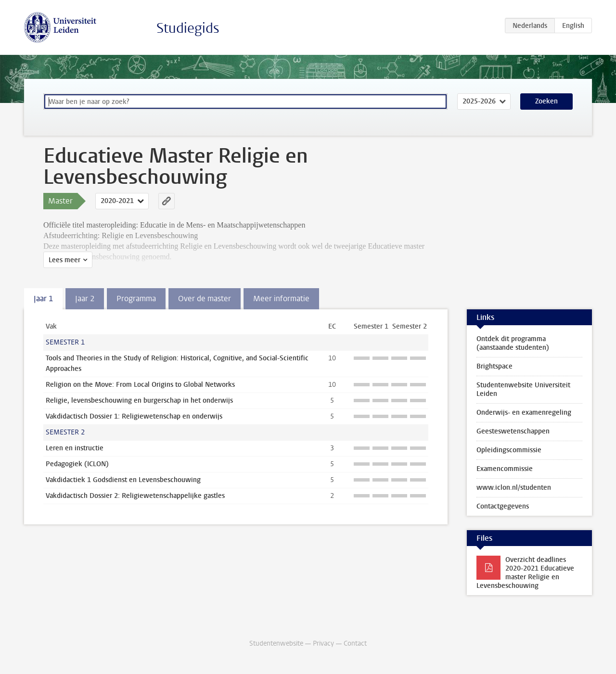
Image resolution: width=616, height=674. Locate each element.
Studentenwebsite (276, 643)
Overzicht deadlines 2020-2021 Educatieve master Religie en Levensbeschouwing (525, 573)
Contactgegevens (503, 506)
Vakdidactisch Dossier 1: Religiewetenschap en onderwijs (134, 416)
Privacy (323, 643)
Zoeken (546, 101)
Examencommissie (505, 469)
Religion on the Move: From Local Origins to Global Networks (140, 385)
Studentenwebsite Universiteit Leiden (523, 389)
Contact (355, 643)
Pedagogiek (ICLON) (77, 464)
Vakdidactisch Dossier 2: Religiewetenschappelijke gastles (135, 496)
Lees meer (64, 260)
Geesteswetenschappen (513, 431)
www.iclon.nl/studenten (514, 488)
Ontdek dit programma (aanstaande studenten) (513, 343)
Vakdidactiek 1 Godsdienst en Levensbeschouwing (123, 480)
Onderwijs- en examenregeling (524, 413)
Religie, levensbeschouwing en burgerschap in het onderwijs (139, 401)
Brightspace (494, 366)
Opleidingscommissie (509, 450)
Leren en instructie (75, 448)
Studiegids (188, 28)
